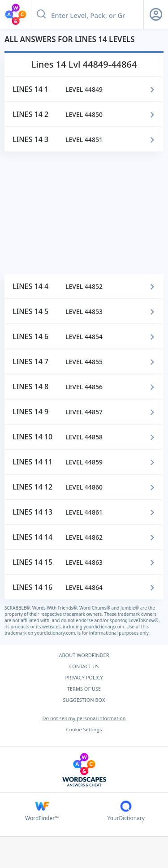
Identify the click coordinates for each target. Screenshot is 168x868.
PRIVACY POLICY (84, 677)
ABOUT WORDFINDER (84, 655)
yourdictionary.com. (105, 627)
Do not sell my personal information (84, 718)
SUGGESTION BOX (84, 700)
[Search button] (41, 14)
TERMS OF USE (84, 689)
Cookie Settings (84, 729)
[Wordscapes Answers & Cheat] (84, 770)
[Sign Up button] (156, 14)
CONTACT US (84, 666)
